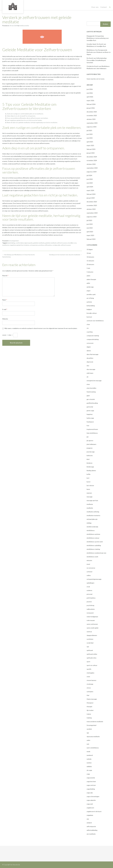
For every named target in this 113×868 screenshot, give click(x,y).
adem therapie (91, 279)
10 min (89, 253)
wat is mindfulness (93, 748)
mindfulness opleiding (94, 545)
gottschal (90, 407)
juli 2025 (89, 130)
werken (89, 763)
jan (88, 437)
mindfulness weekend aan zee (96, 553)
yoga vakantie (91, 800)
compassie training (93, 336)
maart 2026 (90, 100)
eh (87, 377)
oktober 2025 (91, 119)
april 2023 (90, 232)
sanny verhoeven (92, 624)
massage (90, 497)
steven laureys (91, 680)
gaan (88, 396)
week (88, 751)
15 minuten (90, 261)
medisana (90, 504)
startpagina (90, 673)
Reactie (5, 276)
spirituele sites (92, 658)
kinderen (90, 463)
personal (89, 594)
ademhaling (11, 243)
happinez (90, 414)
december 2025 (92, 112)
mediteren (6, 245)
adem (88, 276)
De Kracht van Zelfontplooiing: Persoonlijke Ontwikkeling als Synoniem (97, 60)
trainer (89, 714)
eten (88, 384)
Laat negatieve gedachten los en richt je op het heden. (24, 120)
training (89, 718)
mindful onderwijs (92, 527)
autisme (89, 302)
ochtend (89, 572)
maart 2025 (90, 145)
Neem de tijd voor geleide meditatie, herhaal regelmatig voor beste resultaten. (32, 122)
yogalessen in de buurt (94, 811)
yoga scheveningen (93, 796)
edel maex (90, 373)
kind (88, 459)
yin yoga (89, 770)
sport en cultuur (92, 665)
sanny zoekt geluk (93, 628)
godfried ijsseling (92, 403)
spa (88, 647)
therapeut (90, 703)
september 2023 (92, 213)
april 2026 (90, 97)
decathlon (90, 358)
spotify (89, 669)
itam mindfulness (92, 433)
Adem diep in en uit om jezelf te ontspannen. (21, 116)
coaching (90, 332)
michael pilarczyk (92, 519)
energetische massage (94, 381)
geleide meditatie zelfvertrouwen (56, 243)
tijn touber (90, 710)
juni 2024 (90, 179)
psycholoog (90, 605)
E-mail (5, 309)
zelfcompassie (91, 826)
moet (88, 564)
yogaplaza (90, 815)
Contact (104, 7)
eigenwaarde (28, 243)
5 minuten (90, 272)
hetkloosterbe (24, 26)
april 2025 (90, 142)
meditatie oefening (93, 512)
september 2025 (92, 123)
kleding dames (91, 470)
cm (88, 328)
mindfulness (91, 530)
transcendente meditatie (95, 722)
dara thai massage (93, 354)
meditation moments (93, 515)
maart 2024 (90, 190)
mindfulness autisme (93, 534)
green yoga (90, 411)
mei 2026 (90, 93)
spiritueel (90, 650)
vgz (88, 733)
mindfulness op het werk (95, 542)
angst (89, 291)
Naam (5, 300)
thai (88, 695)
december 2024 (92, 157)
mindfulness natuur (93, 538)
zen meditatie (91, 834)
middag (89, 523)
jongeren (90, 448)
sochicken (90, 639)
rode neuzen (91, 620)
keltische (90, 455)
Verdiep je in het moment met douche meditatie (65, 255)
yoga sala (90, 793)
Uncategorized (14, 241)
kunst (89, 482)
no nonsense (91, 568)
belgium (89, 309)
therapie (89, 707)
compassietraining (93, 339)
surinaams (90, 692)
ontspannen (34, 245)
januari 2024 (91, 198)
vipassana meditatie (93, 736)
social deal (90, 643)
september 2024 (92, 168)
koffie (89, 474)
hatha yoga (90, 418)
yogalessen (90, 808)
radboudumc (91, 609)
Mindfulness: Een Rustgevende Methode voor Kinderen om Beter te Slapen (99, 52)
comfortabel (20, 243)
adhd (88, 283)
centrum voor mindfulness (95, 321)
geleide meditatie (39, 243)
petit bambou (91, 598)
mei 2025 (90, 138)
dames (89, 351)
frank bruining (91, 392)
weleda (89, 759)
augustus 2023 (92, 217)
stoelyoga (90, 684)
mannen (89, 493)
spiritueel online (92, 654)
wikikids (89, 766)
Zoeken (105, 24)
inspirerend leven (92, 429)
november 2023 (92, 205)
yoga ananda (91, 778)
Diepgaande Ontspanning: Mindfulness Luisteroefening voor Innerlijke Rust (98, 38)
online (89, 575)
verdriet (89, 729)
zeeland (89, 823)
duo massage (91, 369)
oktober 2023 (91, 209)
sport (88, 662)
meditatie (90, 508)
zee (88, 819)
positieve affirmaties (45, 245)
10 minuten (90, 257)
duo (88, 366)
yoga (88, 774)
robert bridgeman (92, 617)
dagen (89, 347)
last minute (90, 485)
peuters (89, 602)
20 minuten (90, 264)
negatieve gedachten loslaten (19, 245)
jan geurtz (90, 441)
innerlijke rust (72, 243)
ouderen (89, 590)
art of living (90, 298)
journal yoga (91, 452)
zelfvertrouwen (66, 245)
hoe (88, 426)
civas (88, 324)
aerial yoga (90, 287)
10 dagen (90, 249)
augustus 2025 (92, 127)
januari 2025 (91, 153)
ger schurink (91, 399)
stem (88, 677)
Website (5, 319)
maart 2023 (90, 235)
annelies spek (91, 294)
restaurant (90, 613)
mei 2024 (90, 183)
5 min (88, 268)
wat (88, 744)
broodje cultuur (92, 313)
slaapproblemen (92, 635)
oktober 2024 (91, 164)
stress (89, 688)
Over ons (95, 7)
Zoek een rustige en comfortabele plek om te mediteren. (25, 114)
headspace (90, 422)
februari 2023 (91, 239)
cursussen (90, 343)
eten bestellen (91, 388)
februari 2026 (91, 104)
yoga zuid (90, 804)
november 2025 (92, 115)
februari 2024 (91, 194)
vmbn (88, 740)
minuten (89, 560)
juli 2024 (89, 175)
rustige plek (56, 245)
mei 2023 (90, 228)
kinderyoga (90, 467)
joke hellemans (91, 444)
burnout (89, 317)
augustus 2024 (92, 172)
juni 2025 (90, 134)
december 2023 (92, 202)
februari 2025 (91, 149)
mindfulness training (93, 549)
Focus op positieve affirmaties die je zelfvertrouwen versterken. (27, 118)
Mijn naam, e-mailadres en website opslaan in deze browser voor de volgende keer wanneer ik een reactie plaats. (41, 328)
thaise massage (92, 699)
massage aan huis (92, 500)
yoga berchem (91, 781)
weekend (90, 755)
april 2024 (90, 187)
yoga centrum (91, 785)
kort (88, 478)
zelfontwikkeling (92, 830)
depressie (90, 362)
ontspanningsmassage (94, 579)
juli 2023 (89, 220)
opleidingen (90, 583)
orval (88, 587)
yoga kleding (91, 789)
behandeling (91, 306)
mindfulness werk (92, 557)
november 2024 (92, 160)
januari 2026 (91, 108)
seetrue (89, 632)
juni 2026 (90, 89)
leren (88, 489)
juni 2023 (90, 224)
